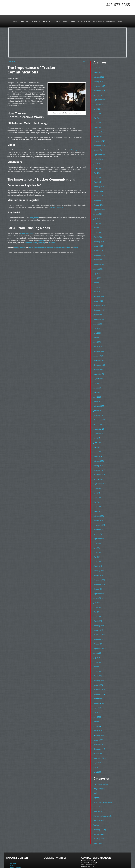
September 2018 (99, 472)
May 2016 (97, 597)
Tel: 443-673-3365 (87, 847)
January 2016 (98, 615)
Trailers (96, 804)
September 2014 (99, 686)
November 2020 (99, 357)
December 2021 (99, 299)
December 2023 (99, 192)
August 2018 (98, 477)
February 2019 (99, 450)
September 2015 (99, 632)
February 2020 (99, 397)
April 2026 (97, 68)
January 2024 (98, 188)
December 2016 (99, 566)
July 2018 (97, 481)
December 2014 (99, 672)
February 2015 (99, 663)
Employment (69, 21)
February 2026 (99, 76)
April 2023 (97, 228)
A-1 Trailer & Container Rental (82, 860)
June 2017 (97, 539)
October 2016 (98, 575)
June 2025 (97, 112)
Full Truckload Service (99, 860)
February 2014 (99, 717)
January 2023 (98, 241)
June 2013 (97, 752)
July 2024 (97, 161)
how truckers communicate (36, 247)
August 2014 (98, 690)
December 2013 (99, 726)
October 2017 (98, 521)
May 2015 (97, 650)
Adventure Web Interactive (96, 866)
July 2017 (97, 535)
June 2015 (97, 646)
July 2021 (97, 321)
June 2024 (97, 165)
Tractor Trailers (99, 800)
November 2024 (99, 143)
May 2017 (97, 543)
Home (15, 21)
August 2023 (98, 210)
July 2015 (97, 641)
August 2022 (98, 263)
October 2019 (98, 414)
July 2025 (97, 108)
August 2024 (98, 157)
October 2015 (98, 628)
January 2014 (98, 721)
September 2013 (99, 739)
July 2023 (97, 214)
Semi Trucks (98, 791)
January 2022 (98, 294)
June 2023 (97, 219)
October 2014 (98, 681)
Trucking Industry (19, 247)
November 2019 (99, 410)
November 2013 (99, 730)
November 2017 (99, 517)
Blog (120, 21)
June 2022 (97, 272)
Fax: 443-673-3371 (87, 849)
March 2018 (98, 499)
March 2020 (98, 392)
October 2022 (98, 254)
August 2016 (98, 583)
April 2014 (97, 708)
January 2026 (98, 81)
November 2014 (99, 677)
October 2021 (98, 308)
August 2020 (98, 370)
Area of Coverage (52, 21)
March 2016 (98, 606)
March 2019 (98, 446)
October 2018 (98, 468)
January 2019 (98, 454)
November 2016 (99, 570)
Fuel (95, 773)
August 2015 (98, 637)
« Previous (11, 62)
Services (36, 21)
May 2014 (97, 704)
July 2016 (97, 588)
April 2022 (97, 281)
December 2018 (99, 459)
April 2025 (97, 121)
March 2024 (98, 179)
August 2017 (98, 530)
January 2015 (98, 668)
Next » (84, 62)
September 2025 (99, 99)
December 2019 (99, 406)
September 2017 (99, 526)
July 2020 (97, 374)
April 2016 (97, 601)
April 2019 (97, 441)
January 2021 (98, 348)
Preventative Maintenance (103, 782)
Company (25, 21)
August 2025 (98, 103)
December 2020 (99, 352)
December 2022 (99, 246)
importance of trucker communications (56, 247)
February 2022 (99, 290)
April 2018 (97, 495)
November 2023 (99, 197)
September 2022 (99, 259)
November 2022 (99, 250)
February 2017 (99, 557)
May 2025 (97, 116)
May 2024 (97, 170)
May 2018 (97, 490)
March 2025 (98, 125)
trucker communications (78, 247)
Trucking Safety (99, 813)
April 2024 (97, 174)
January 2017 (98, 561)
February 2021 (99, 343)
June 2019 (97, 432)
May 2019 (97, 437)
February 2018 (99, 503)
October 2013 (98, 735)
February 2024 (99, 183)
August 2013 (98, 744)
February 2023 (99, 237)
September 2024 (99, 152)
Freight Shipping (99, 769)
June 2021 (97, 325)
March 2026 (98, 72)
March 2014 (98, 712)
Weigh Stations (99, 822)
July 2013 (97, 748)
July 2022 (97, 268)
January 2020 (98, 401)
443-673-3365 (118, 5)
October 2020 (98, 361)
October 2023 (98, 201)
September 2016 (99, 579)
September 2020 (99, 366)
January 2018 (98, 508)
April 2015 (97, 655)
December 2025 (99, 85)
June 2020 (97, 379)
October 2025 (98, 94)
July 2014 (97, 695)
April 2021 (97, 334)
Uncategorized (99, 818)
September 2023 (99, 205)
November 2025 (99, 90)
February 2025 (99, 130)
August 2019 (98, 423)
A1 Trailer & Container (104, 21)
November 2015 (99, 623)
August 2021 (98, 317)
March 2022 (98, 286)
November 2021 (99, 303)
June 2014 (97, 699)
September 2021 (99, 312)
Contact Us (84, 21)
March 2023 (98, 232)
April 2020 (97, 388)
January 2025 (98, 134)
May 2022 (97, 277)
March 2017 (98, 552)
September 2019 (99, 419)
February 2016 (99, 610)
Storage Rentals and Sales (103, 796)
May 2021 (97, 330)
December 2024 (99, 139)
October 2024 (98, 148)
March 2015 (98, 659)
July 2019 (97, 428)
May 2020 (97, 383)
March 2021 (98, 339)
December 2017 (99, 512)
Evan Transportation (101, 764)
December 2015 (99, 619)
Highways (97, 778)
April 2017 (97, 548)
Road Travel (98, 787)
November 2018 (99, 463)
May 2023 (97, 223)
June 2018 (97, 486)
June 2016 (97, 592)
